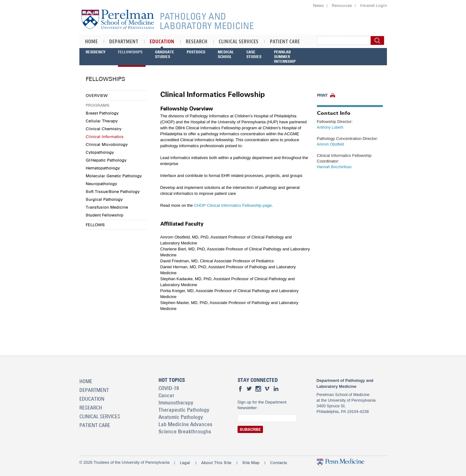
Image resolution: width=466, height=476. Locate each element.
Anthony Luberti (330, 127)
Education (162, 42)
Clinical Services (239, 42)
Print (322, 95)
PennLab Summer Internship (285, 56)
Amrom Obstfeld (331, 144)
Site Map (251, 463)
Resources (342, 5)
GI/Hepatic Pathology (106, 160)
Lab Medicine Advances (185, 424)
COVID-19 (169, 388)
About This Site (216, 463)
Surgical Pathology (104, 199)
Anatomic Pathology (181, 417)
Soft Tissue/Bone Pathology (113, 191)
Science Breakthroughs (185, 431)
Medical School (226, 54)
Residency (96, 52)
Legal (185, 463)
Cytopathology (100, 152)
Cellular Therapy (102, 121)
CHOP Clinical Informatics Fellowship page (233, 205)
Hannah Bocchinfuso (334, 167)
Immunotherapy (176, 403)
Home (91, 42)
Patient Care (285, 42)
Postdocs (196, 52)
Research (197, 42)
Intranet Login (373, 5)
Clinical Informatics (105, 136)
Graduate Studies (165, 54)
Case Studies (254, 54)
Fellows (95, 225)
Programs (98, 105)
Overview (97, 95)
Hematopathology (103, 168)
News (318, 5)
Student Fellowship (104, 215)
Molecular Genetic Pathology (114, 176)
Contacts (279, 463)
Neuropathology (101, 184)
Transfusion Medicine (107, 207)
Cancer (166, 395)
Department (124, 42)
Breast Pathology (102, 113)
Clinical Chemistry (104, 129)
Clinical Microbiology (107, 144)
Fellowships (130, 52)
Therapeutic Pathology (184, 410)
